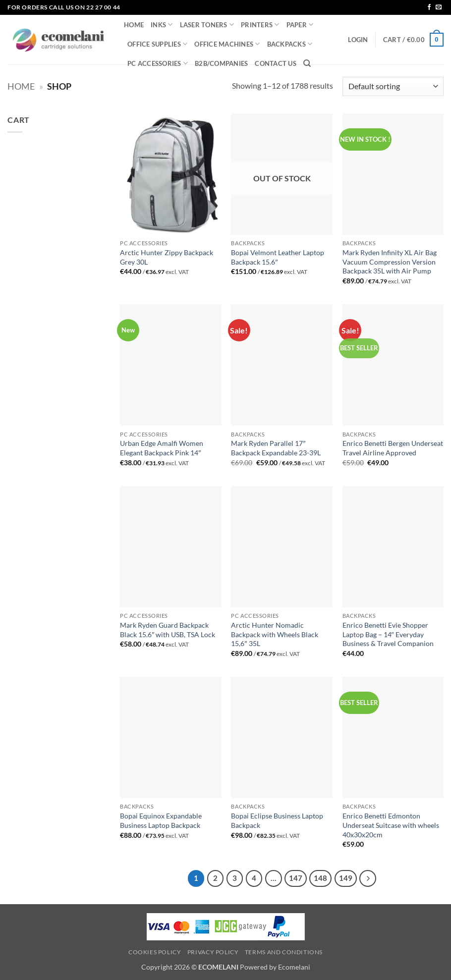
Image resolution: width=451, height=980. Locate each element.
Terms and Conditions (284, 952)
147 (296, 878)
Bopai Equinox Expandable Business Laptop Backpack (161, 820)
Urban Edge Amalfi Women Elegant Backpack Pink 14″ (162, 448)
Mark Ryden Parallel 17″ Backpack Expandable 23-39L (276, 448)
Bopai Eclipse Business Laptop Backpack (277, 820)
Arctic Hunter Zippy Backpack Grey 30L (167, 257)
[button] (358, 40)
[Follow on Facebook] (429, 7)
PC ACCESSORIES (158, 63)
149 (346, 878)
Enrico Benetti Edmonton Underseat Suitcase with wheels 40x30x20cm (391, 825)
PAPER (300, 25)
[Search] (307, 63)
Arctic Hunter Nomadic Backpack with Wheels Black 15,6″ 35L (275, 634)
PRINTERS (260, 25)
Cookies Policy (155, 952)
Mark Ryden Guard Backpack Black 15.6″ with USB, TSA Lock (168, 630)
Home (21, 86)
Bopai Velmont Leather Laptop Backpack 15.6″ (278, 257)
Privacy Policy (213, 952)
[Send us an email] (439, 7)
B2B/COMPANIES (221, 63)
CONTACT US (276, 63)
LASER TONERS (207, 25)
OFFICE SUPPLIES (157, 44)
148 (320, 878)
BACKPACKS (290, 44)
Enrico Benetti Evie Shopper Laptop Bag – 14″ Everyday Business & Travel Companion (388, 634)
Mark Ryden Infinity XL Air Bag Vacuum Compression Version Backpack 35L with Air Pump (390, 262)
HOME (134, 25)
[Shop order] (393, 86)
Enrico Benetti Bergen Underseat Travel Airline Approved (393, 448)
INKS (162, 25)
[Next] (368, 878)
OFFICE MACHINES (227, 44)
